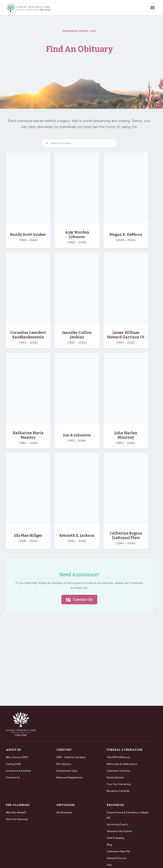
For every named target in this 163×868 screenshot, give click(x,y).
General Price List (117, 858)
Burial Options (115, 778)
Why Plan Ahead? (16, 813)
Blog (109, 845)
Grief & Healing (115, 838)
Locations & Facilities (19, 771)
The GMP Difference (118, 757)
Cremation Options (118, 771)
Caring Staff (13, 764)
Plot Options (64, 764)
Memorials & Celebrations (122, 764)
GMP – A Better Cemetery (71, 757)
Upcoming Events (117, 824)
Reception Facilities (118, 791)
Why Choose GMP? (17, 757)
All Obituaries (64, 813)
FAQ (109, 865)
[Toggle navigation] (153, 8)
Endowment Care (67, 771)
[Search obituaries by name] (79, 143)
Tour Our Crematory (119, 784)
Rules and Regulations (69, 778)
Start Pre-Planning (17, 819)
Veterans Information (119, 831)
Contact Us (79, 600)
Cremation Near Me (118, 851)
